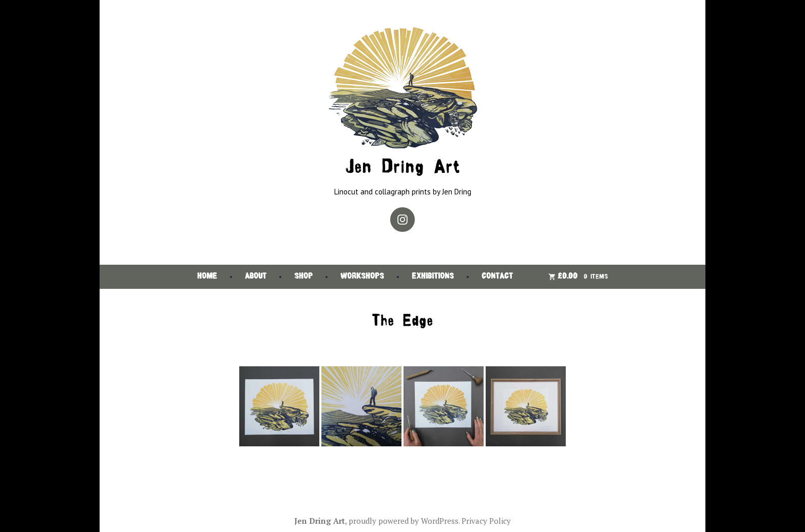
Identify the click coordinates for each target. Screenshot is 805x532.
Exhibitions (433, 277)
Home (207, 277)
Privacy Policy (486, 521)
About (256, 277)
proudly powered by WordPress (404, 521)
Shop (303, 277)
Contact (497, 277)
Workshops (362, 277)
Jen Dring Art (402, 168)
